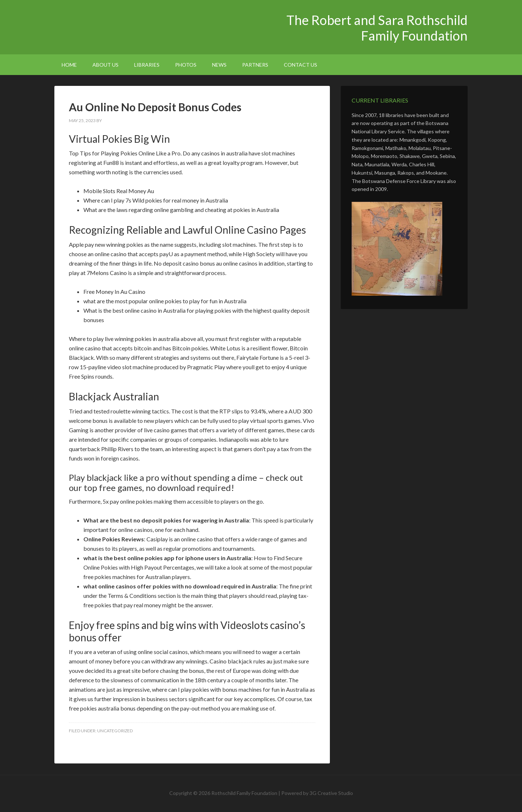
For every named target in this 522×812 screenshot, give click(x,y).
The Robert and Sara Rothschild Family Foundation (116, 25)
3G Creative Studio (331, 793)
